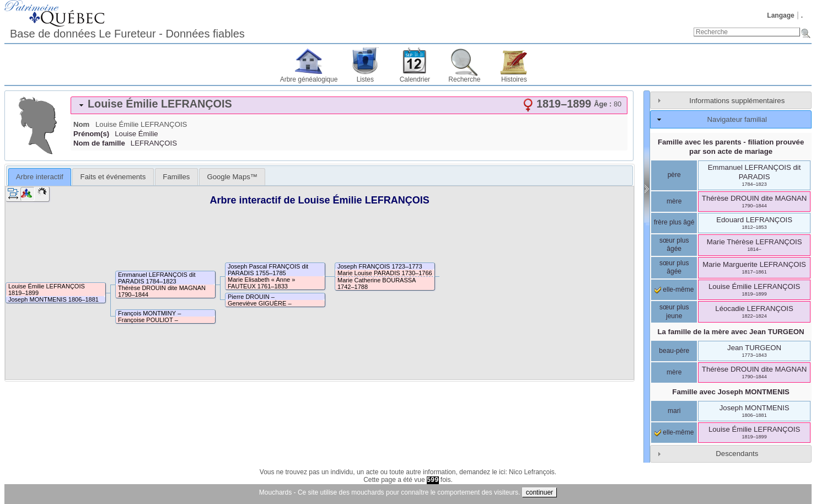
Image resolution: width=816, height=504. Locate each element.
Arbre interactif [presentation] (40, 177)
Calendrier (415, 79)
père (674, 175)
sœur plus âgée (674, 245)
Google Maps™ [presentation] (232, 177)
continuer (539, 492)
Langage (780, 15)
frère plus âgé (674, 222)
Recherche (464, 79)
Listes (365, 79)
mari (674, 411)
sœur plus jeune (674, 312)
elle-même (674, 289)
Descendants (737, 454)
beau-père (674, 351)
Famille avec (731, 392)
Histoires (514, 79)
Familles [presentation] (176, 177)
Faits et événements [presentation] (113, 177)
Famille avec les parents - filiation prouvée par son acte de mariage (731, 147)
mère (674, 201)
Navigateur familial (737, 119)
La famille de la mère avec (731, 332)
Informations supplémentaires (737, 101)
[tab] (349, 105)
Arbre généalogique (309, 79)
